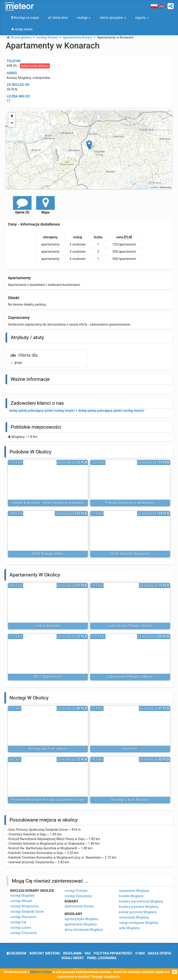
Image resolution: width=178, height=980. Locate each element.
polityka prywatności (113, 953)
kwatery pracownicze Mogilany (141, 901)
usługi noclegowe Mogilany (138, 923)
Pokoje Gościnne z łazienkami (130, 503)
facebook (17, 953)
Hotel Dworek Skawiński (130, 554)
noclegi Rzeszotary (78, 896)
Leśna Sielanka (48, 626)
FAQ (87, 953)
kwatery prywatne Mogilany (139, 907)
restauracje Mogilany (134, 917)
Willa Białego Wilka (48, 554)
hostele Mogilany (131, 896)
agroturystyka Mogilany (81, 919)
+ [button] (12, 116)
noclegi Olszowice (23, 917)
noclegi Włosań (21, 901)
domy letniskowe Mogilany (84, 930)
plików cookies (41, 972)
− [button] (12, 123)
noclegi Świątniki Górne (27, 912)
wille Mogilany (129, 928)
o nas (140, 953)
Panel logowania (102, 958)
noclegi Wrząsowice (25, 906)
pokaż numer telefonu (35, 66)
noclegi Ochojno (76, 891)
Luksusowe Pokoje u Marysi (130, 677)
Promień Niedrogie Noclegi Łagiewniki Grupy (48, 800)
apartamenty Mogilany (81, 924)
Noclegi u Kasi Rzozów (130, 800)
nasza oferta (160, 953)
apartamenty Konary (79, 906)
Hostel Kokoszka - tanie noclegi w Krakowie (48, 503)
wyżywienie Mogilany (134, 891)
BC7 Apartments (48, 677)
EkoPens (130, 749)
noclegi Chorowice (24, 933)
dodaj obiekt (73, 958)
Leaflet (154, 187)
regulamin (72, 953)
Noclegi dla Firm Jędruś (48, 749)
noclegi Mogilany (22, 896)
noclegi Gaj (18, 922)
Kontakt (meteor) (45, 953)
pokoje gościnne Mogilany (138, 912)
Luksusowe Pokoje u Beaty (130, 626)
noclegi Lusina (21, 928)
